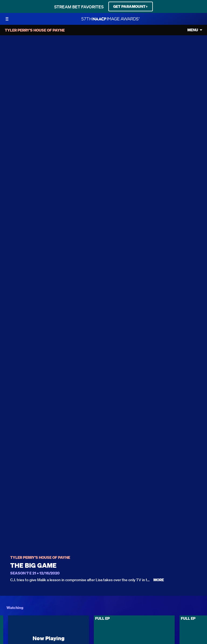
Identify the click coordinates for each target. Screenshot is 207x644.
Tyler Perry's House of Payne (40, 558)
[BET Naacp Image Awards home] (111, 19)
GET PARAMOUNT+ (131, 6)
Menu (193, 30)
